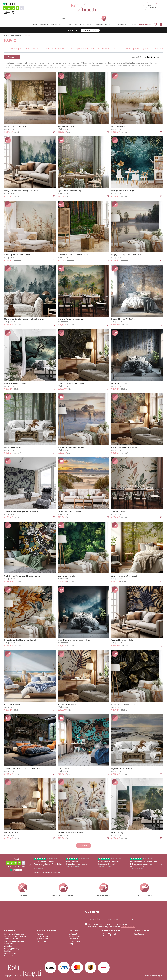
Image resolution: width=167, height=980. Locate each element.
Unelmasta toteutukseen (15, 934)
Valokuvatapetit (43, 937)
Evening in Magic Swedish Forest (73, 255)
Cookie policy (10, 951)
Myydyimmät (74, 937)
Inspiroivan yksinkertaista (15, 937)
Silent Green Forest (67, 127)
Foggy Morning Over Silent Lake (126, 255)
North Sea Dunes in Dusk (69, 512)
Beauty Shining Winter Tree (124, 319)
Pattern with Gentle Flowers (124, 448)
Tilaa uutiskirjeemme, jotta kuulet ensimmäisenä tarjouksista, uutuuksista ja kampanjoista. (111, 926)
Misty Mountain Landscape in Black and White (26, 319)
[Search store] (82, 18)
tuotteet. (136, 57)
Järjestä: (143, 57)
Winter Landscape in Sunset (71, 448)
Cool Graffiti (63, 769)
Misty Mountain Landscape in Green (21, 191)
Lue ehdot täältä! (128, 927)
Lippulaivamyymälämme (14, 942)
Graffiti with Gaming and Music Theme (22, 576)
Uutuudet (73, 934)
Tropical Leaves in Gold (122, 640)
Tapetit (40, 934)
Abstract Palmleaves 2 (68, 705)
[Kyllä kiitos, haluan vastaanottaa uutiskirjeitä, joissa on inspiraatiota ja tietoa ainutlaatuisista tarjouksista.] (111, 920)
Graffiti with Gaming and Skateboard (21, 512)
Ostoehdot (9, 946)
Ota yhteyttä (9, 956)
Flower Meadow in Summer (71, 833)
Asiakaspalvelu (145, 24)
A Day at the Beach (13, 705)
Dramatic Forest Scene (15, 384)
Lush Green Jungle (66, 576)
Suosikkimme (75, 942)
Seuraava (84, 846)
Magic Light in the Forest (16, 127)
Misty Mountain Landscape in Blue (74, 640)
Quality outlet (42, 939)
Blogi (71, 944)
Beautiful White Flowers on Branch (20, 640)
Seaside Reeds (118, 127)
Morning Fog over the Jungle (71, 319)
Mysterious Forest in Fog (69, 191)
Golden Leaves (118, 512)
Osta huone (41, 942)
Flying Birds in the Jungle (123, 191)
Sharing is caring (11, 939)
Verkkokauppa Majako (154, 976)
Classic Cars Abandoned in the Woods (22, 769)
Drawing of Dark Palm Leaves (72, 384)
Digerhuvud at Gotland (122, 769)
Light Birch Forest (119, 384)
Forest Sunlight (118, 833)
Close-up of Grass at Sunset (17, 255)
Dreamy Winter (11, 833)
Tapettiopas (139, 934)
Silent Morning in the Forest (124, 576)
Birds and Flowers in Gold (123, 705)
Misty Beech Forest (13, 448)
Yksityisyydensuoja (12, 949)
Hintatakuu (9, 944)
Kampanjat (74, 939)
